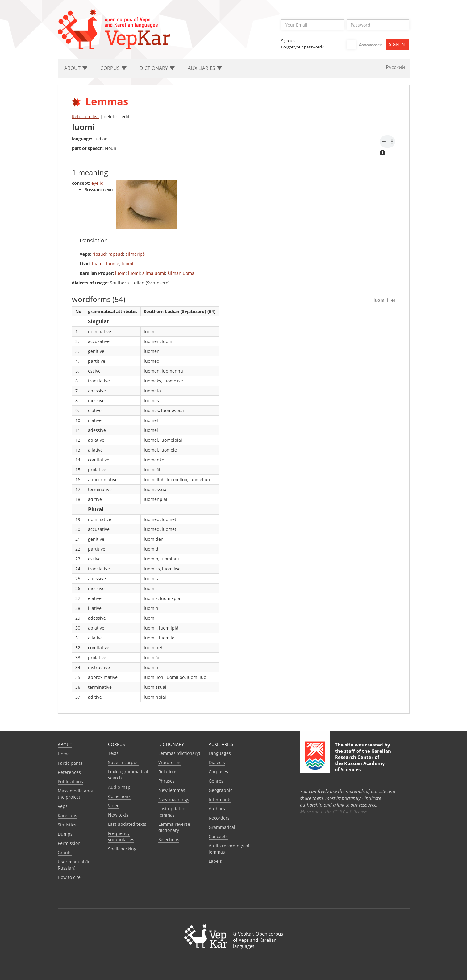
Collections (119, 796)
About (65, 744)
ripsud (99, 254)
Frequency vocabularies (121, 836)
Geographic (221, 790)
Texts (113, 753)
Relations (168, 772)
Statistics (67, 825)
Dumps (65, 834)
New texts (118, 815)
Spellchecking (122, 849)
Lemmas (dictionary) (179, 753)
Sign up (288, 41)
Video (114, 806)
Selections (169, 839)
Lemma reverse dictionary (174, 827)
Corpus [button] (113, 68)
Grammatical (222, 827)
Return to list (85, 116)
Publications (70, 782)
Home (64, 754)
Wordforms (170, 762)
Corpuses (218, 772)
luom (120, 273)
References (69, 772)
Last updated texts (127, 824)
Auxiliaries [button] (205, 68)
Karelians (67, 815)
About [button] (76, 68)
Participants (70, 763)
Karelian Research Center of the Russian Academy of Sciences (363, 760)
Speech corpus (123, 762)
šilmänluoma (181, 273)
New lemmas (172, 790)
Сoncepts (218, 836)
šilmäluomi (154, 273)
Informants (220, 799)
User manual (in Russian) (74, 865)
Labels (215, 861)
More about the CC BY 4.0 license (334, 812)
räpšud (116, 254)
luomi (127, 264)
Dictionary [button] (157, 68)
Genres (216, 781)
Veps (63, 806)
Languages (220, 753)
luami (98, 264)
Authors (217, 809)
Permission (69, 843)
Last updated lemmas (172, 812)
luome (113, 264)
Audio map (119, 787)
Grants (65, 852)
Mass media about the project (77, 794)
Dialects (217, 762)
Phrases (167, 781)
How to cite (69, 877)
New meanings (174, 799)
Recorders (219, 818)
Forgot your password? (302, 47)
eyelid (98, 183)
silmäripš (135, 254)
